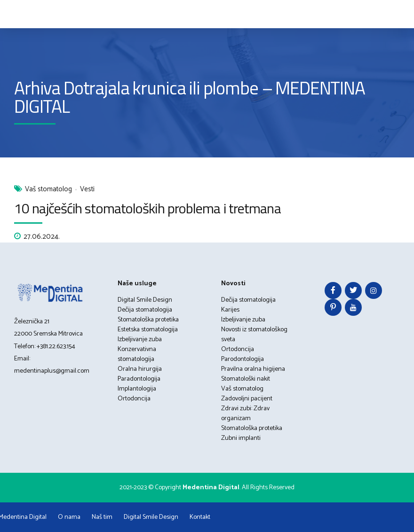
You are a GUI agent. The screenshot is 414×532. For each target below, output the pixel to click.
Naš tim (102, 517)
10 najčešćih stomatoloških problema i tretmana (147, 208)
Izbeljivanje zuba (140, 340)
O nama (69, 517)
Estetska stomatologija (148, 330)
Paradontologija (139, 379)
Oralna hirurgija (140, 369)
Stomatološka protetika (148, 320)
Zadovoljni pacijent (247, 399)
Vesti (87, 190)
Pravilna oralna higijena (253, 369)
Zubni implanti (241, 438)
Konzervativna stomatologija (137, 354)
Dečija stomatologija (145, 310)
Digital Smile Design (145, 300)
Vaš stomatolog (48, 190)
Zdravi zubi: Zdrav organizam (245, 414)
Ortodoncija (134, 399)
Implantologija (137, 389)
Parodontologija (243, 359)
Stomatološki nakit (246, 379)
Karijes (230, 310)
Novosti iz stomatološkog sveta (254, 335)
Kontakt (200, 517)
